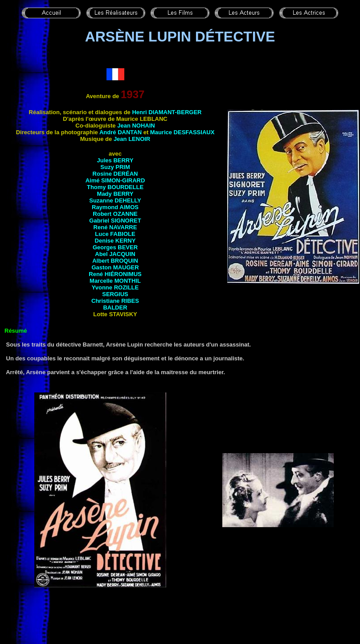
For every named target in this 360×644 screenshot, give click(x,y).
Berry (123, 160)
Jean (136, 126)
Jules (105, 160)
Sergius (115, 294)
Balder (115, 308)
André (121, 132)
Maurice (182, 132)
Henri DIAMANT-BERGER (167, 112)
